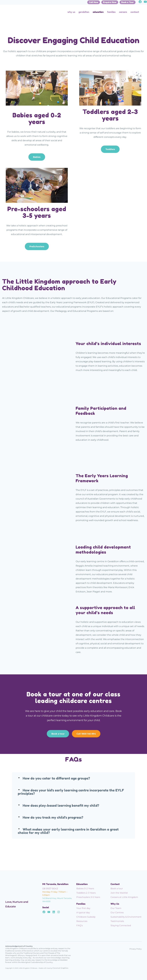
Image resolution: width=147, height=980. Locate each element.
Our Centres (117, 912)
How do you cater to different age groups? (56, 778)
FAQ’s (80, 925)
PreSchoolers (37, 246)
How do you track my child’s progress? (53, 817)
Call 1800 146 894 (86, 734)
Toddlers (110, 149)
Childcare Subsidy (86, 917)
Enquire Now (110, 2)
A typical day (83, 912)
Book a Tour (128, 2)
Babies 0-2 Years (85, 888)
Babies (37, 157)
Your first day (83, 908)
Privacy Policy (136, 949)
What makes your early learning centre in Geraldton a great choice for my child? (68, 831)
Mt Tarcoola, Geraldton (55, 884)
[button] (37, 88)
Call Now (94, 2)
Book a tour (58, 734)
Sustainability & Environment (126, 917)
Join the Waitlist (119, 893)
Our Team (116, 908)
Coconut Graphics (60, 968)
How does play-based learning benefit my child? (61, 805)
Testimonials (117, 921)
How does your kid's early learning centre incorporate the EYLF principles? (71, 792)
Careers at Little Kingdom (124, 897)
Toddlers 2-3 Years (86, 893)
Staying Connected (121, 925)
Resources (82, 921)
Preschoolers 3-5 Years (88, 897)
